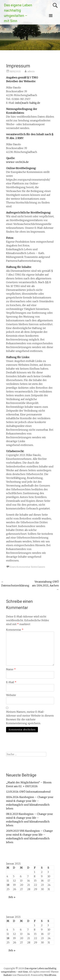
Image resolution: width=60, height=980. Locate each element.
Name (11, 669)
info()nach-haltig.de (28, 103)
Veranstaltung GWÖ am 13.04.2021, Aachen (45, 585)
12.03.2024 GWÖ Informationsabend (28, 792)
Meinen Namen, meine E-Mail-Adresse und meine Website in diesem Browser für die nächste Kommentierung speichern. (30, 717)
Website (11, 695)
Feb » (12, 897)
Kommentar (15, 630)
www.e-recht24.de (17, 162)
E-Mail (11, 682)
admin (31, 71)
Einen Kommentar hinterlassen (27, 567)
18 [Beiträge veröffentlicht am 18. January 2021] (8, 885)
